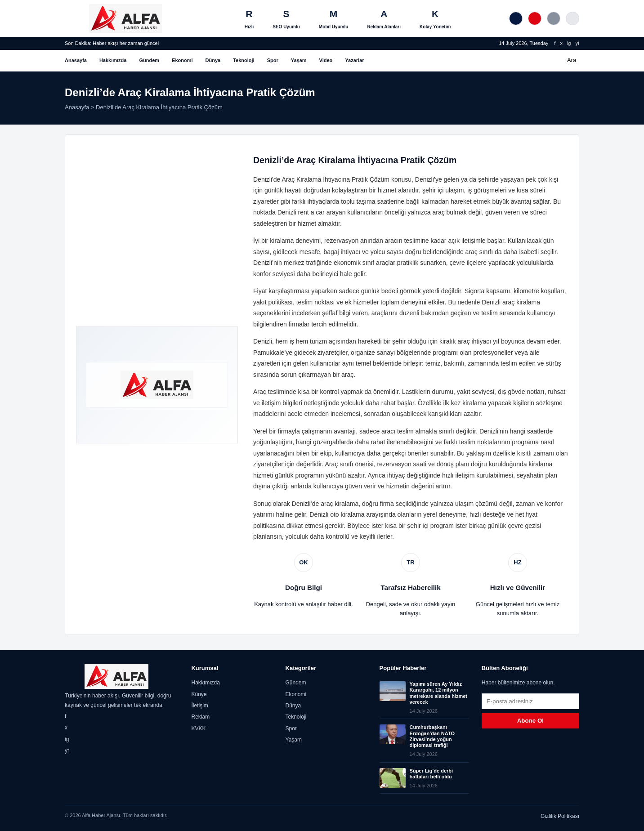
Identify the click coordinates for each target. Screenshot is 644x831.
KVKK (198, 728)
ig (569, 43)
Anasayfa (76, 60)
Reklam (200, 717)
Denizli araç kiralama (511, 302)
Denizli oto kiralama (337, 514)
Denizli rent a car (301, 212)
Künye (199, 694)
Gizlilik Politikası (560, 816)
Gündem (149, 60)
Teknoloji (244, 60)
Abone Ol (530, 721)
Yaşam (299, 60)
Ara (572, 60)
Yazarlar (354, 60)
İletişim (199, 706)
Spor (273, 60)
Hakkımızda (113, 60)
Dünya (213, 60)
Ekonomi (182, 60)
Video (326, 60)
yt (577, 43)
